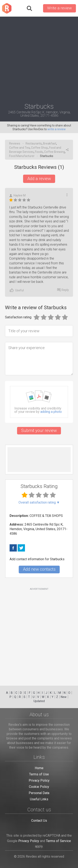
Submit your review (39, 430)
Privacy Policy (39, 780)
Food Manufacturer (22, 156)
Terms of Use (39, 774)
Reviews (15, 143)
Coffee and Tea (19, 148)
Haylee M (17, 196)
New (64, 697)
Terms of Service (58, 841)
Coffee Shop (39, 148)
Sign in (37, 8)
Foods (39, 152)
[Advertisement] (39, 58)
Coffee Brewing (54, 152)
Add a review (39, 179)
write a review (57, 129)
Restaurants (34, 143)
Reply (63, 290)
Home (39, 768)
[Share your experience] (39, 359)
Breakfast (50, 143)
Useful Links (39, 799)
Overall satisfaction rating (39, 503)
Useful (16, 290)
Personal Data (39, 793)
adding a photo (51, 412)
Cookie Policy (39, 787)
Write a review (59, 8)
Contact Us (39, 821)
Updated (39, 701)
